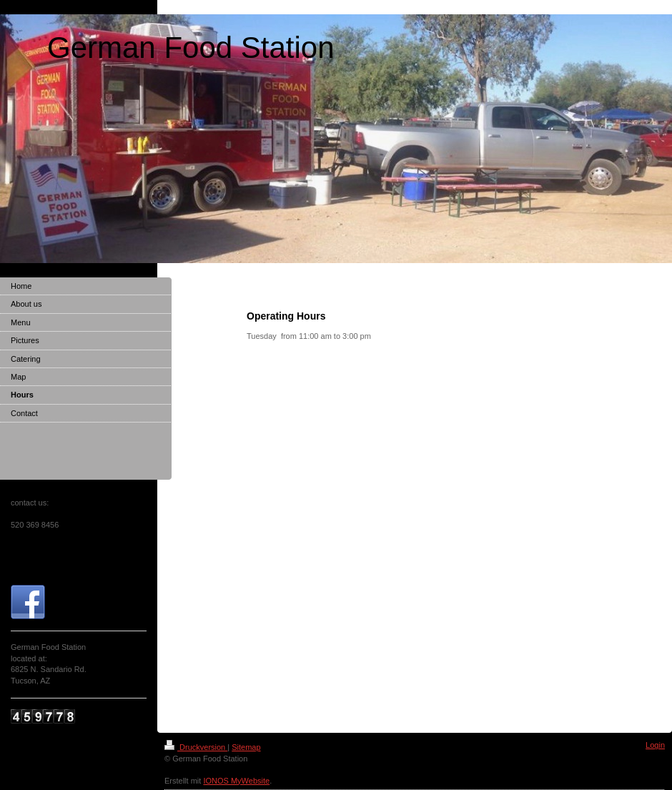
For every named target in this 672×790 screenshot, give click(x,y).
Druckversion (196, 747)
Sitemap (246, 747)
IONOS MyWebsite (236, 781)
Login (655, 745)
